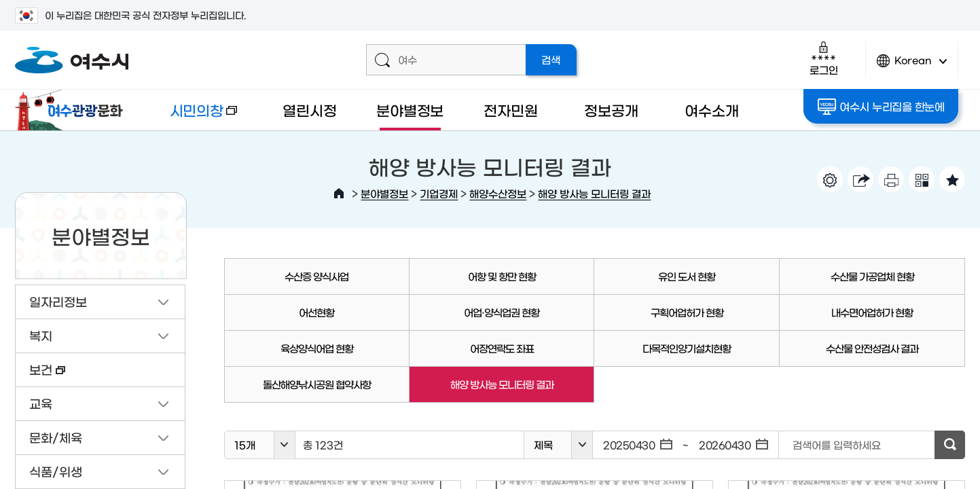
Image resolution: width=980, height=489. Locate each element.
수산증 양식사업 (316, 276)
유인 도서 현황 (687, 276)
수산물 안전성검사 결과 (872, 348)
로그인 (823, 58)
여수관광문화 (73, 110)
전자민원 (510, 110)
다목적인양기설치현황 (687, 348)
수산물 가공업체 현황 (872, 276)
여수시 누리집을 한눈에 (881, 107)
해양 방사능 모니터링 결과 (594, 193)
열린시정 (309, 110)
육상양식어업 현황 (317, 348)
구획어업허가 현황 (687, 312)
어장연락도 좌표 (502, 348)
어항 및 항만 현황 (502, 276)
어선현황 (316, 312)
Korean (912, 66)
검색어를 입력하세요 (837, 445)
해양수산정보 (498, 193)
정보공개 (611, 110)
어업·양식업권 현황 (502, 312)
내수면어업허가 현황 (872, 312)
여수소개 (711, 110)
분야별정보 (410, 110)
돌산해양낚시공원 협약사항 (317, 384)
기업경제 (439, 193)
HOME (339, 194)
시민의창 (192, 116)
